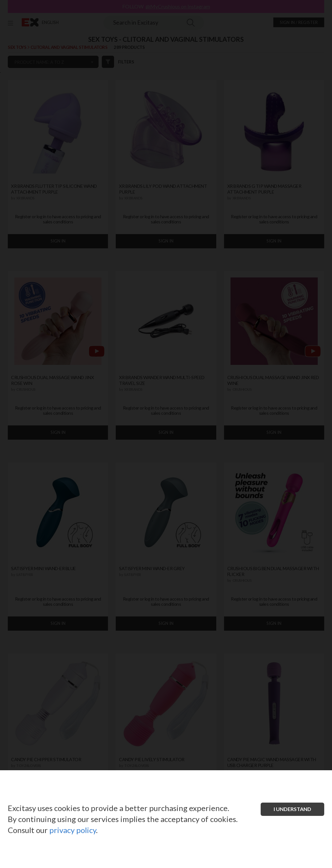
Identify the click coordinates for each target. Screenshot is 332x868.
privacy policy (73, 830)
